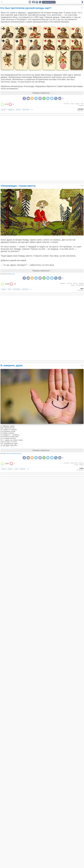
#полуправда (80, 285)
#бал (82, 104)
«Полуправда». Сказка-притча (18, 186)
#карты (72, 104)
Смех (10, 289)
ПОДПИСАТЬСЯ (49, 2)
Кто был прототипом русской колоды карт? (26, 8)
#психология (74, 463)
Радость (10, 469)
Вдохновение (17, 289)
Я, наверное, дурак (12, 365)
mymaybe (81, 109)
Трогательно (26, 110)
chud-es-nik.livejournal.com (14, 453)
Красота (18, 110)
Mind (82, 289)
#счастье (67, 463)
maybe (82, 468)
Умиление (22, 469)
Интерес (4, 110)
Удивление (11, 110)
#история (66, 104)
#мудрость (63, 283)
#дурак (78, 104)
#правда (81, 283)
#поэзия (81, 463)
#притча (70, 283)
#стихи (76, 465)
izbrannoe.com (11, 274)
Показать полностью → (42, 93)
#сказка (75, 283)
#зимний (81, 105)
